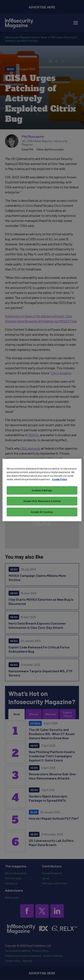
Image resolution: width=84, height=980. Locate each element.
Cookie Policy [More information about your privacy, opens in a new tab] (60, 479)
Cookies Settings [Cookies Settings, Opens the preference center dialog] (42, 490)
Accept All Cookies (42, 512)
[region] (42, 490)
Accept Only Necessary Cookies (42, 501)
